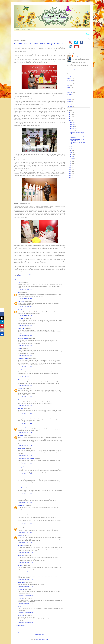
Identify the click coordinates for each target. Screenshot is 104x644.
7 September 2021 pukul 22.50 (25, 385)
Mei (71, 151)
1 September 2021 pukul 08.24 (25, 290)
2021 (70, 121)
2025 (70, 113)
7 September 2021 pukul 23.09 (25, 397)
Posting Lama (60, 632)
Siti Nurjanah (21, 574)
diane (19, 527)
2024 (70, 115)
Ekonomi (70, 83)
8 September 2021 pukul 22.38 (25, 524)
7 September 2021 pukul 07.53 (25, 377)
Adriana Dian (21, 535)
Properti (69, 102)
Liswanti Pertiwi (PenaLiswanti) (26, 458)
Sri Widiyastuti (22, 477)
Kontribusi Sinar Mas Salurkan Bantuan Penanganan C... (77, 133)
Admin (19, 283)
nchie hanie (21, 388)
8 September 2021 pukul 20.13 (25, 455)
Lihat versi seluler (39, 635)
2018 (70, 165)
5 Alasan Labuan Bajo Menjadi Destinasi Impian (77, 140)
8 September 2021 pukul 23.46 (25, 532)
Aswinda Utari (21, 505)
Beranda (18, 29)
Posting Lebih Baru (20, 632)
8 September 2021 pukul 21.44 (25, 502)
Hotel (69, 90)
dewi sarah (21, 318)
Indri (19, 293)
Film (68, 85)
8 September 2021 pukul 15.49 (25, 414)
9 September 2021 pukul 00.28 (25, 542)
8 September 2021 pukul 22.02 (25, 511)
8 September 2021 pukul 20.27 (25, 464)
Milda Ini (20, 400)
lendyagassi (21, 328)
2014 (70, 174)
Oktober (72, 127)
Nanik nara (21, 497)
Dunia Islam (70, 81)
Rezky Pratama (22, 583)
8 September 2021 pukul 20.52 (25, 474)
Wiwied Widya (21, 448)
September (73, 129)
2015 (70, 172)
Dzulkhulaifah (21, 435)
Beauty (69, 76)
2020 (70, 161)
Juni (71, 148)
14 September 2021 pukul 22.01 (25, 604)
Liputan (19, 276)
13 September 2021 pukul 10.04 (25, 571)
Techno (69, 104)
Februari (72, 157)
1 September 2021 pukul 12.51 (25, 298)
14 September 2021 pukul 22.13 (25, 612)
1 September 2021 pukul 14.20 (25, 307)
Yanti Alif (20, 310)
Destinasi (70, 78)
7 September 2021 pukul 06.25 (25, 367)
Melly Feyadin (21, 301)
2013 (70, 176)
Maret (72, 155)
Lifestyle (69, 97)
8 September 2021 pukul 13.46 (25, 405)
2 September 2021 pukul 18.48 (25, 325)
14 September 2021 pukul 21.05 (25, 580)
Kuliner (69, 95)
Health (69, 88)
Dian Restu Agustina (23, 338)
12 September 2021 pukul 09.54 (25, 562)
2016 (70, 169)
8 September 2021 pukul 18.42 (25, 432)
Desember (73, 123)
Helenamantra (21, 546)
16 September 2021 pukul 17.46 (25, 622)
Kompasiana (31, 29)
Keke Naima (21, 380)
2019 (70, 163)
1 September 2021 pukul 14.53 (25, 315)
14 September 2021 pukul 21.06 (25, 587)
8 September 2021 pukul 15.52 (25, 424)
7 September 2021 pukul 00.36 (25, 355)
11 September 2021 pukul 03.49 (25, 553)
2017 (70, 167)
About (24, 29)
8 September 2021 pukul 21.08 (25, 484)
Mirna (19, 348)
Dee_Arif (20, 417)
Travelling (70, 106)
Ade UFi (20, 370)
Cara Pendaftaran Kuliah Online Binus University (78, 143)
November (73, 125)
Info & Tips (70, 92)
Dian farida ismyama (23, 427)
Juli (71, 146)
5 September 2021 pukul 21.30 (25, 335)
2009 (70, 178)
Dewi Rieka (21, 408)
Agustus (72, 131)
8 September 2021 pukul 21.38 (25, 494)
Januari (72, 159)
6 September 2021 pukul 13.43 (25, 345)
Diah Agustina (21, 467)
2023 (70, 117)
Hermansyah (21, 556)
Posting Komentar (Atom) (42, 640)
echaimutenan (21, 514)
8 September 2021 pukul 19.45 (25, 445)
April (72, 153)
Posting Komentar (20, 625)
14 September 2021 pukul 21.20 (25, 595)
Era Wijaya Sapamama (23, 358)
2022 (70, 119)
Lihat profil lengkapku (72, 69)
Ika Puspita (21, 566)
